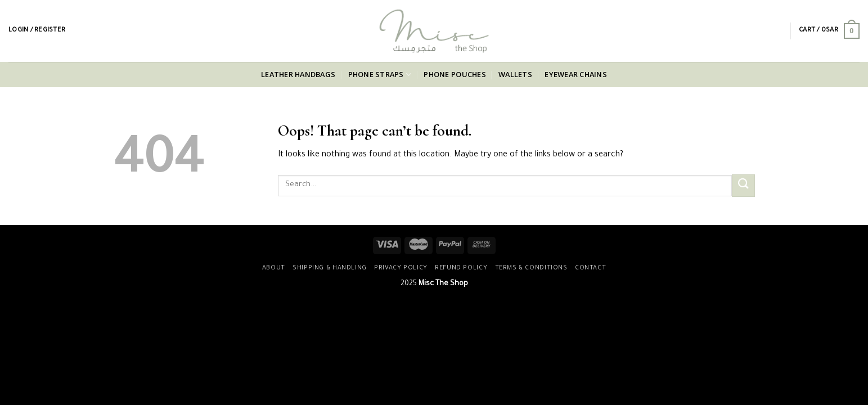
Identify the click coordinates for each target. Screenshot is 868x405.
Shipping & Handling (330, 268)
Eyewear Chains (576, 74)
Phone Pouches (455, 74)
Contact (590, 268)
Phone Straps (380, 75)
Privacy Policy (401, 268)
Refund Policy (461, 268)
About (274, 268)
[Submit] (743, 185)
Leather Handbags (298, 74)
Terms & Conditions (531, 268)
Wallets (515, 74)
